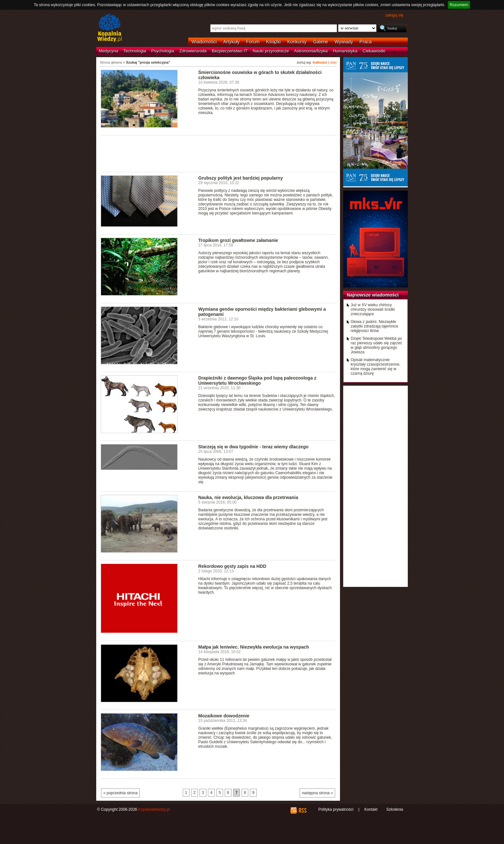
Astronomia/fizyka (311, 51)
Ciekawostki (374, 51)
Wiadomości (204, 42)
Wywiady (344, 42)
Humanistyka (345, 51)
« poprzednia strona (120, 793)
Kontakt (371, 809)
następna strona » (317, 793)
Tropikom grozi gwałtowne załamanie (238, 240)
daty (334, 62)
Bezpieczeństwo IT (230, 51)
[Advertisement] (218, 153)
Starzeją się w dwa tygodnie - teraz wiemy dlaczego (253, 447)
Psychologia (163, 51)
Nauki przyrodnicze (271, 51)
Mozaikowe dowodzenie (224, 716)
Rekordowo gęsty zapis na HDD (232, 566)
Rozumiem (459, 5)
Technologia (135, 51)
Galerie (321, 42)
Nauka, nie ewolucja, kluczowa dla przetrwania (248, 497)
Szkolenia (395, 809)
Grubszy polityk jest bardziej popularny (241, 178)
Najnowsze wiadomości (373, 295)
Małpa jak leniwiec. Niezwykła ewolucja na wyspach (254, 647)
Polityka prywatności (336, 809)
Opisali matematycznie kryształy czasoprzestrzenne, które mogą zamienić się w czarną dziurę (375, 367)
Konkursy (297, 42)
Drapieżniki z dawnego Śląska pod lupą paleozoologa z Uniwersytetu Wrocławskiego (257, 380)
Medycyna (108, 51)
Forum (253, 42)
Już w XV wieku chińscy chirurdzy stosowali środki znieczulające (373, 309)
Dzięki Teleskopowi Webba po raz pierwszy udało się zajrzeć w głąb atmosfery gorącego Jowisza (376, 345)
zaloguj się (394, 15)
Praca (366, 42)
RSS (302, 810)
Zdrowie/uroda (193, 51)
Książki (273, 42)
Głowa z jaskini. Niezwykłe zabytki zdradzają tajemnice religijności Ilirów (374, 326)
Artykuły (231, 42)
